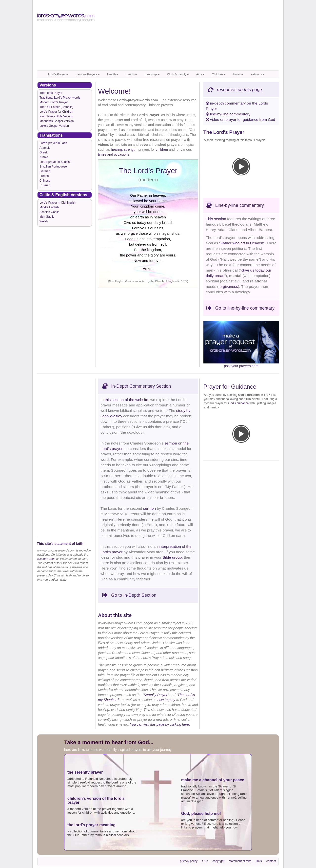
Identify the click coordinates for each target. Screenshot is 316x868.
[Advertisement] (189, 36)
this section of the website (126, 400)
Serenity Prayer (156, 695)
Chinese (45, 181)
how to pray (166, 700)
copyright (218, 861)
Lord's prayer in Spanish (55, 162)
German (45, 171)
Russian (45, 185)
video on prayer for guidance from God (241, 119)
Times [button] (238, 74)
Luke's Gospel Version (54, 126)
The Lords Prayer (51, 93)
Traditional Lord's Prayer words (60, 98)
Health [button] (113, 74)
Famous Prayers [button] (88, 74)
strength (130, 149)
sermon (149, 508)
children (162, 149)
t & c (205, 861)
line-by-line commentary (228, 114)
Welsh (44, 221)
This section (217, 219)
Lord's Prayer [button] (58, 74)
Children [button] (219, 74)
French (44, 176)
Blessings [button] (152, 74)
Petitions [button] (257, 74)
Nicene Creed (46, 559)
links (259, 861)
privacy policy (189, 861)
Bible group (172, 557)
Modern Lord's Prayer (54, 102)
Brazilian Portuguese (53, 167)
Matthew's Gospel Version (57, 121)
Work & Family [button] (178, 74)
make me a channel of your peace (213, 780)
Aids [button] (200, 74)
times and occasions (114, 154)
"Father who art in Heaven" (242, 243)
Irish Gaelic (47, 217)
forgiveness (228, 286)
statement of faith (240, 861)
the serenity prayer (85, 772)
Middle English (49, 207)
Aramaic (45, 148)
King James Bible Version (56, 116)
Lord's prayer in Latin (53, 143)
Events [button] (131, 74)
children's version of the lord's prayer (96, 800)
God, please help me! (201, 814)
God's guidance (238, 403)
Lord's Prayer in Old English (58, 203)
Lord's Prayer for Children (56, 112)
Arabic (44, 157)
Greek (44, 152)
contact (271, 861)
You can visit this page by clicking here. (160, 724)
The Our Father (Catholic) (56, 107)
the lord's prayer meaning (91, 825)
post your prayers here (241, 366)
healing (116, 149)
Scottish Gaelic (49, 212)
